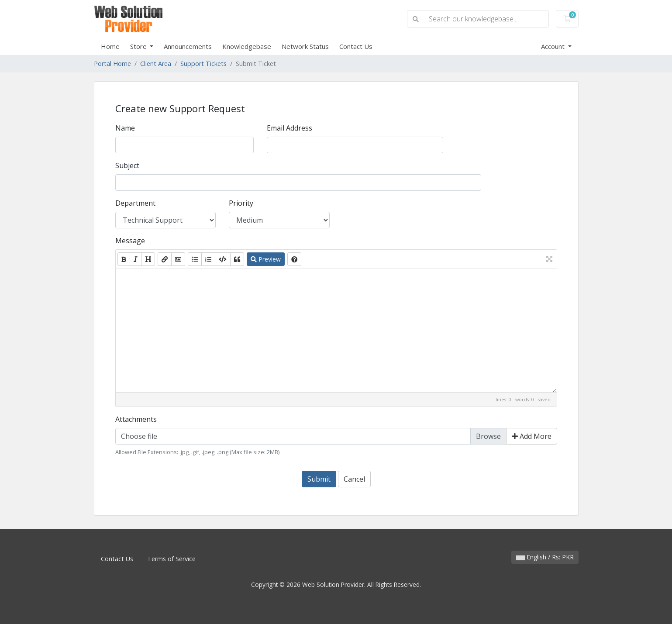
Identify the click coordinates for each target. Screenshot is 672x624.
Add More (532, 436)
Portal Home (112, 64)
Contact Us (356, 46)
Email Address (289, 128)
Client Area (156, 64)
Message (130, 241)
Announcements (188, 46)
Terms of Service (171, 559)
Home (110, 46)
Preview (266, 259)
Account (554, 46)
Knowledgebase (247, 46)
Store (139, 46)
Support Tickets (203, 64)
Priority (241, 203)
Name (125, 128)
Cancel (354, 479)
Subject (127, 165)
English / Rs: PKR (545, 557)
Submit (319, 479)
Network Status (305, 46)
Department (135, 203)
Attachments (136, 419)
